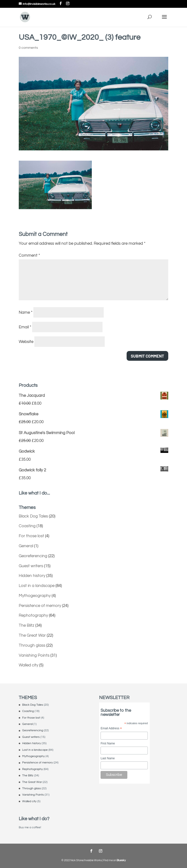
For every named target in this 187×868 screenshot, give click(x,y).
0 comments (28, 48)
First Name (108, 743)
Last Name (108, 758)
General (26, 546)
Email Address (111, 729)
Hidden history (32, 576)
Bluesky (121, 860)
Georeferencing (33, 556)
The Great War (32, 635)
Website (26, 342)
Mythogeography (35, 596)
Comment (29, 255)
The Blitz (27, 625)
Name (26, 312)
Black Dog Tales (33, 516)
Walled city (28, 665)
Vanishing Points (34, 655)
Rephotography (33, 615)
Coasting (27, 526)
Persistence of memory (40, 606)
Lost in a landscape (37, 586)
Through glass (32, 645)
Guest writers (31, 566)
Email (25, 327)
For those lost (31, 536)
